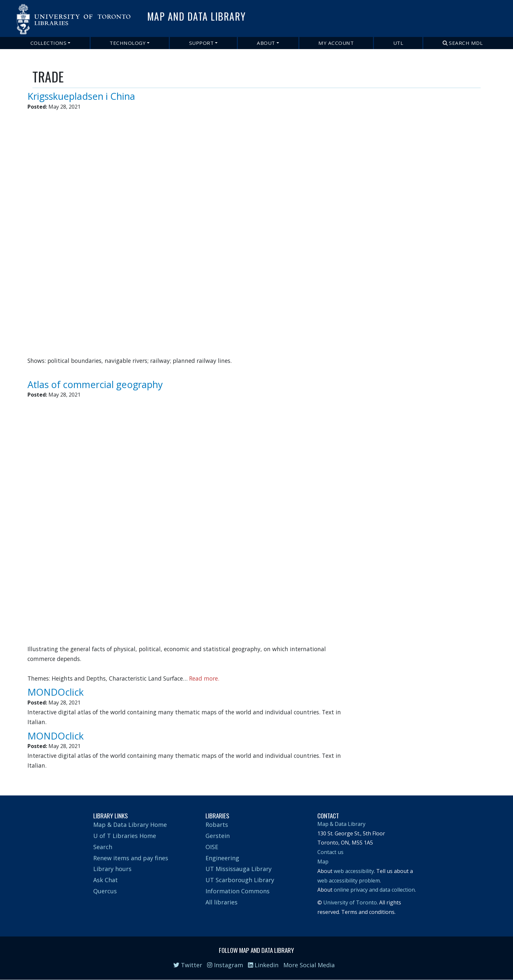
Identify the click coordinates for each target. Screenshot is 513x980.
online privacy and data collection (374, 890)
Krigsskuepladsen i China (81, 96)
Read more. (204, 678)
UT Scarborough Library (240, 880)
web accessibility (354, 871)
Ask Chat (106, 880)
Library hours (112, 869)
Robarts (217, 825)
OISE (212, 847)
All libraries (221, 902)
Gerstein (218, 836)
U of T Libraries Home (125, 836)
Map (323, 862)
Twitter (188, 965)
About (266, 43)
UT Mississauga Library (239, 869)
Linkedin (263, 965)
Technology (128, 43)
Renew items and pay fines (131, 858)
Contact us (330, 852)
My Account (336, 43)
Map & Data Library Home (130, 825)
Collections (49, 43)
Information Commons (238, 891)
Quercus (105, 891)
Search (103, 847)
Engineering (222, 858)
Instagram (225, 965)
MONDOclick (56, 692)
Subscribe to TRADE (35, 776)
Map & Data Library (341, 824)
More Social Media (309, 965)
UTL (398, 43)
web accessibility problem (349, 881)
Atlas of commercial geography (95, 384)
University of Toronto (350, 902)
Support (202, 43)
